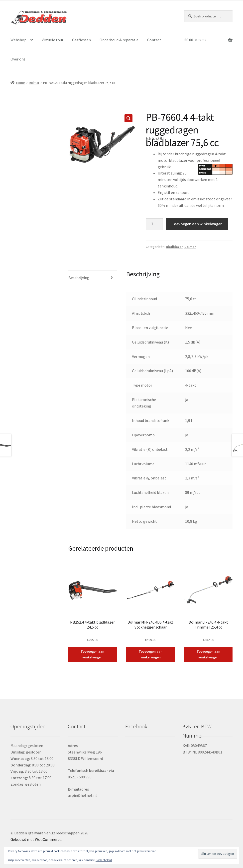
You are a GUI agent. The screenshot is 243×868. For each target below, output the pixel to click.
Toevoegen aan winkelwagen (197, 224)
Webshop (18, 40)
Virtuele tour (53, 40)
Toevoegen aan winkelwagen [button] (92, 654)
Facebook (136, 726)
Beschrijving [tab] (79, 278)
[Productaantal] (154, 224)
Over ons (18, 59)
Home (21, 83)
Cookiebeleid (104, 860)
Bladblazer (174, 247)
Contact (154, 40)
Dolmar (34, 83)
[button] (128, 118)
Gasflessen (81, 40)
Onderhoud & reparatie (119, 40)
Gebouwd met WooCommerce (36, 839)
